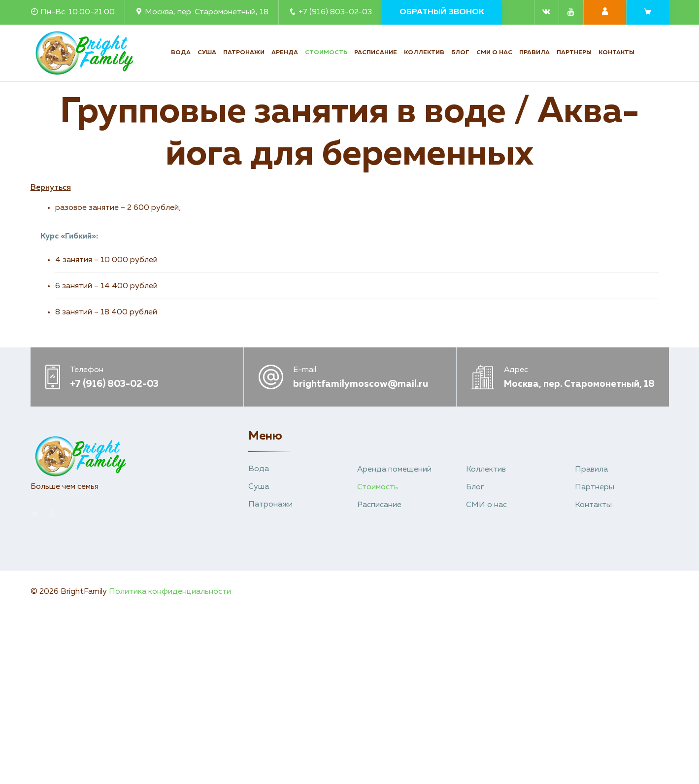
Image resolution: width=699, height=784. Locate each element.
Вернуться (51, 188)
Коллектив (424, 53)
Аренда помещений (394, 470)
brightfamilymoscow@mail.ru (361, 384)
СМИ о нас (494, 53)
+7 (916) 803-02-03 (330, 12)
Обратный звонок (442, 12)
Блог (460, 53)
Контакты (616, 53)
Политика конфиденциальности (170, 592)
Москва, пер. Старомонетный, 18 (202, 12)
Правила (534, 53)
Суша (207, 53)
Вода (181, 53)
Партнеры (574, 53)
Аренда (285, 53)
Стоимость (326, 53)
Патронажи (244, 53)
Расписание (376, 53)
